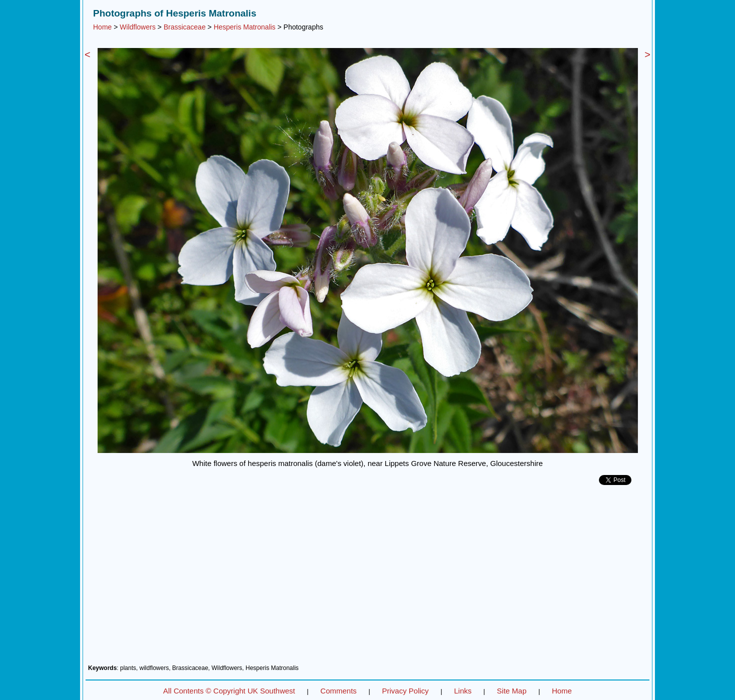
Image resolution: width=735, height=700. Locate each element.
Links (463, 691)
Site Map (512, 691)
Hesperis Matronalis (245, 27)
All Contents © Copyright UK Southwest (229, 691)
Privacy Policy (405, 691)
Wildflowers (138, 27)
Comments (338, 691)
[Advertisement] (367, 578)
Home (102, 27)
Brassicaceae (185, 27)
